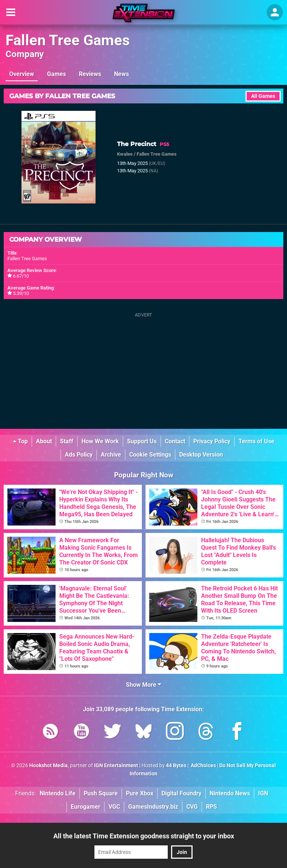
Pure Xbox (140, 793)
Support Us (142, 441)
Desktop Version (201, 455)
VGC (114, 807)
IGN (263, 793)
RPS (211, 807)
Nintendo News (230, 793)
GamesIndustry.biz (153, 807)
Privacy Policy (212, 441)
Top (20, 441)
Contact (175, 441)
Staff (67, 441)
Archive (111, 455)
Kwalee (125, 154)
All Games (263, 96)
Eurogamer (86, 807)
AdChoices (203, 766)
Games (56, 74)
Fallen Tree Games (68, 40)
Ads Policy (79, 455)
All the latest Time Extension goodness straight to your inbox (144, 836)
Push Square (101, 793)
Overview (22, 74)
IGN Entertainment (116, 766)
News (121, 74)
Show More (143, 685)
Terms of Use (256, 441)
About (44, 441)
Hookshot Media (49, 766)
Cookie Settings (150, 455)
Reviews (90, 74)
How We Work (100, 441)
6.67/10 (21, 276)
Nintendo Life (58, 793)
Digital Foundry (181, 793)
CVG (192, 807)
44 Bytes (176, 766)
